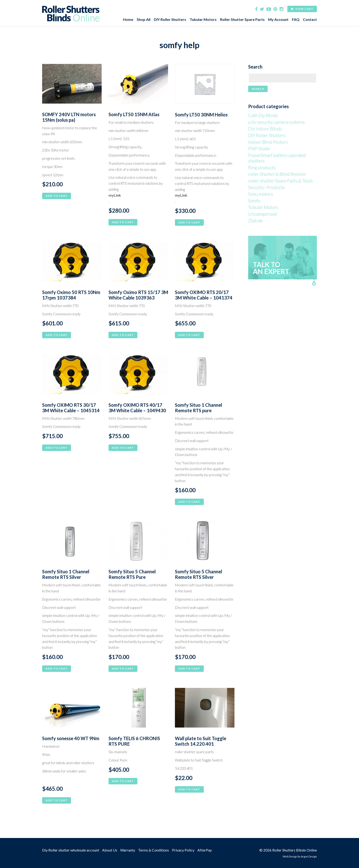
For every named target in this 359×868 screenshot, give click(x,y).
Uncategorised (263, 214)
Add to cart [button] (57, 196)
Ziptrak (255, 220)
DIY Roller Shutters (170, 19)
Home (128, 19)
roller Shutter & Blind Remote (277, 174)
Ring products (262, 167)
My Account (278, 19)
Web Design (290, 856)
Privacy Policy (183, 850)
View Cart (302, 9)
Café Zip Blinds (263, 115)
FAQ (296, 19)
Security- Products (266, 187)
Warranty (128, 850)
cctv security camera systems (276, 122)
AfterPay (205, 850)
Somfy (254, 201)
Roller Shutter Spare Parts (242, 19)
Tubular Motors (203, 19)
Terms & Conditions (154, 850)
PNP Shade (259, 148)
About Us (110, 850)
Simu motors (261, 194)
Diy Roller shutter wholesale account (71, 850)
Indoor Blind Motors (268, 142)
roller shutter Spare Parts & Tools (280, 181)
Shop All (144, 19)
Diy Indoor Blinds (265, 129)
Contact (310, 19)
